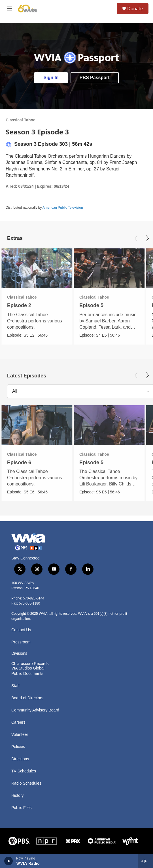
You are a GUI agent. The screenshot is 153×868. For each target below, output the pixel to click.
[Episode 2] (37, 268)
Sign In (51, 78)
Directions (20, 759)
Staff (15, 686)
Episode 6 (19, 462)
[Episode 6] (37, 425)
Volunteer (20, 735)
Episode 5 (91, 305)
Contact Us (21, 630)
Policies (18, 747)
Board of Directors (27, 698)
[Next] (147, 238)
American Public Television (63, 208)
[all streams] (145, 861)
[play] (9, 861)
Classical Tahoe (21, 120)
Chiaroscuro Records (30, 664)
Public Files (22, 808)
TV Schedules (24, 771)
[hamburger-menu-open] (9, 9)
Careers (18, 722)
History (18, 796)
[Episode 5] (109, 268)
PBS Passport (95, 78)
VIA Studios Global (28, 668)
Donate (135, 9)
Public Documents (27, 674)
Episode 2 (19, 305)
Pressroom (21, 642)
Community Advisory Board (35, 710)
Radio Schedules (26, 783)
